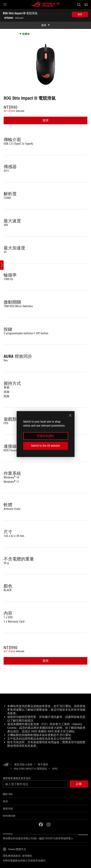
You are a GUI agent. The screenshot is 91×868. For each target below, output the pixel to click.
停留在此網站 (46, 436)
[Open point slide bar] (2, 265)
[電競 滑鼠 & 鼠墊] (23, 765)
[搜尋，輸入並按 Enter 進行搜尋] (79, 5)
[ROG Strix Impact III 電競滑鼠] (30, 769)
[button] (5, 5)
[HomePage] (6, 765)
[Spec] (55, 769)
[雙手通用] (43, 765)
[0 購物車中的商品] (86, 5)
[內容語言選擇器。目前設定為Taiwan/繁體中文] (14, 849)
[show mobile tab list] (45, 25)
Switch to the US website (45, 446)
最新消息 (8, 809)
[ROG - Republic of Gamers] (46, 5)
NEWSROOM (9, 816)
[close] (70, 415)
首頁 (5, 801)
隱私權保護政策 (12, 856)
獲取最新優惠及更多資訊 (17, 778)
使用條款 (27, 856)
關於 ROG (8, 794)
